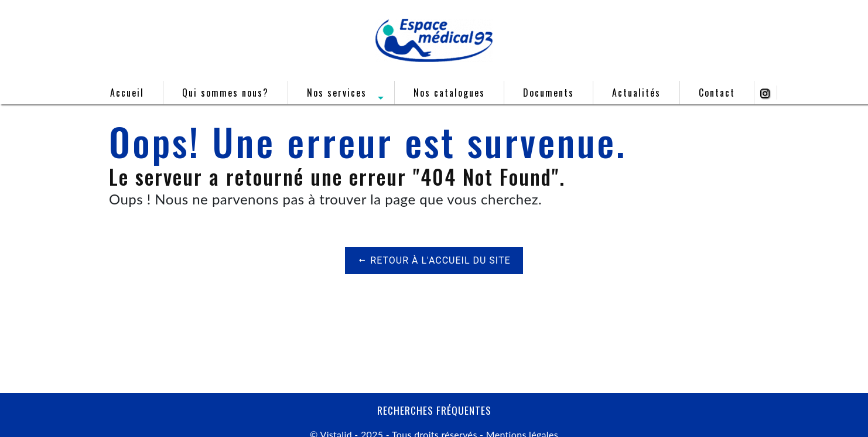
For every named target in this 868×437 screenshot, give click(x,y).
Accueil (127, 93)
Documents (549, 93)
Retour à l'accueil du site (434, 260)
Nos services (337, 93)
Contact (717, 93)
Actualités (636, 93)
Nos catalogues (449, 93)
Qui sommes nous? (225, 93)
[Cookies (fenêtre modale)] (4, 430)
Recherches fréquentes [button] (434, 410)
